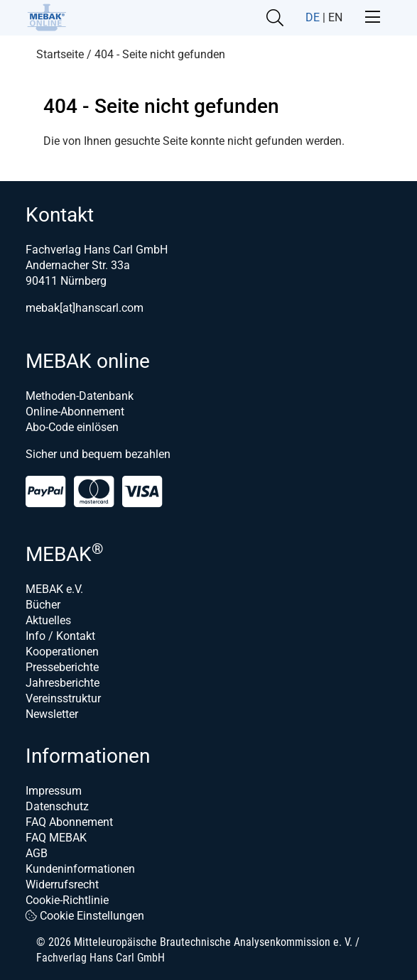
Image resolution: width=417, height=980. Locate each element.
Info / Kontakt (60, 636)
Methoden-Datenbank (80, 396)
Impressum (54, 791)
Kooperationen (62, 652)
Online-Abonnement (75, 412)
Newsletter (52, 714)
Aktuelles (48, 620)
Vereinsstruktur (63, 698)
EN (335, 17)
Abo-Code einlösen (72, 427)
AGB (37, 853)
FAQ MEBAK (56, 838)
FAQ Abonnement (69, 822)
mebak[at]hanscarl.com (85, 308)
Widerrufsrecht (62, 884)
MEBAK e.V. (54, 589)
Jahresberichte (63, 683)
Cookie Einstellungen (85, 916)
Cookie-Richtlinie (67, 900)
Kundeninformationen (80, 869)
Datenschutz (57, 806)
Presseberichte (62, 667)
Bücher (43, 605)
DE (313, 17)
